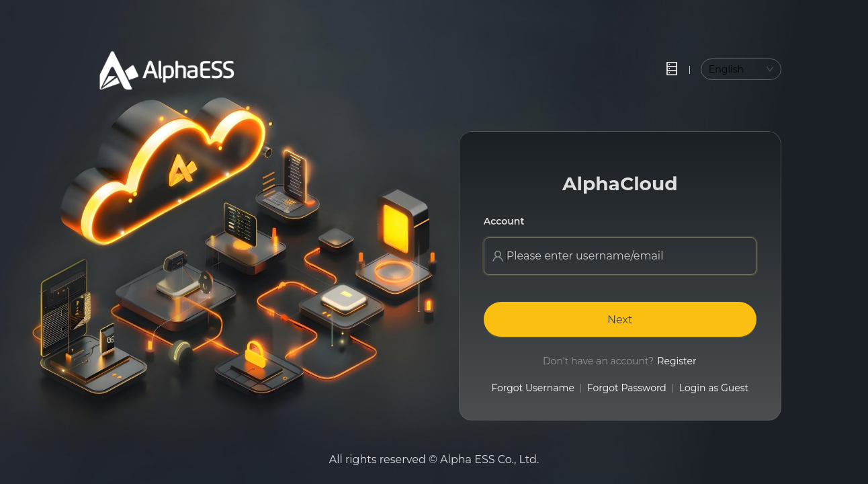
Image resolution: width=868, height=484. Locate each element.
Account (504, 221)
